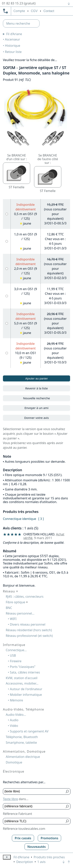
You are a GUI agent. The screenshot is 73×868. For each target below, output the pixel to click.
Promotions (50, 838)
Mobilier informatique (26, 695)
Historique (13, 46)
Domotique (14, 762)
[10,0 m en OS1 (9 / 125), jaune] (7, 353)
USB (13, 655)
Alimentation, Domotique (24, 751)
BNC (9, 608)
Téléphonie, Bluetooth (22, 737)
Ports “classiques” (23, 667)
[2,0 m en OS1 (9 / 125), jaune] (7, 269)
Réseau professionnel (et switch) (29, 636)
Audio (14, 720)
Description (25, 862)
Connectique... (16, 650)
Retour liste (13, 52)
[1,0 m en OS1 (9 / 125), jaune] (7, 241)
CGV (34, 11)
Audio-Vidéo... (16, 715)
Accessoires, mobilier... (22, 683)
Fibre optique (17, 602)
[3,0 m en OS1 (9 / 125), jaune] (7, 296)
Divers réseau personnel (28, 624)
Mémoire (17, 700)
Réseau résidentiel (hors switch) (29, 630)
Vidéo (14, 726)
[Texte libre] (34, 791)
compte (19, 11)
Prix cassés (23, 838)
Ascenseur (12, 39)
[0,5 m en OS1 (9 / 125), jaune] (7, 214)
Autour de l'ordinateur (26, 689)
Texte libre (10, 799)
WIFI (13, 619)
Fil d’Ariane (14, 34)
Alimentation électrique (23, 757)
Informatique (14, 645)
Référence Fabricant (18, 814)
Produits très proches (49, 857)
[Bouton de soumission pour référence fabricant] (67, 806)
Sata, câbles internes (25, 672)
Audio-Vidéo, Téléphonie (23, 709)
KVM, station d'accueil (22, 678)
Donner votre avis (36, 418)
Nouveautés (36, 847)
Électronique (14, 771)
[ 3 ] (41, 519)
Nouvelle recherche (37, 398)
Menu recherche (18, 23)
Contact (49, 11)
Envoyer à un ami (36, 408)
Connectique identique (20, 519)
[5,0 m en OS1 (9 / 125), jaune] (7, 323)
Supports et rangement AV (29, 731)
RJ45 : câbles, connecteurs (25, 597)
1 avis (41, 862)
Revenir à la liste (37, 388)
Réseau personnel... (20, 613)
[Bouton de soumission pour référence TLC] (67, 821)
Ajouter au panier (37, 378)
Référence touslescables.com (24, 829)
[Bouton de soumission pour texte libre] (67, 791)
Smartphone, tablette (21, 743)
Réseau (11, 591)
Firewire (16, 661)
